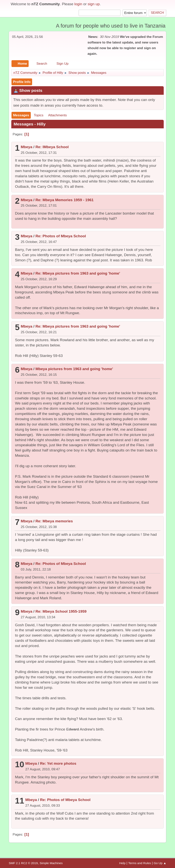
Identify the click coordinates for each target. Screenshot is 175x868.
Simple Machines (51, 863)
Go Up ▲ (160, 863)
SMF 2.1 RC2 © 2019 (23, 863)
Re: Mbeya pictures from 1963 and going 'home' (78, 273)
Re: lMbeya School (52, 147)
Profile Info (22, 82)
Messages (21, 115)
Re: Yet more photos (58, 763)
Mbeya (26, 147)
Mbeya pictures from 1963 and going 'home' (74, 369)
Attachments (57, 115)
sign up (94, 4)
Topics (39, 115)
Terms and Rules (140, 863)
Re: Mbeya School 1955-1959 (61, 611)
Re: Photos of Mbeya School (61, 236)
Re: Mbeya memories (54, 521)
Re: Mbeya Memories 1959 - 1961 (65, 200)
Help (122, 863)
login (78, 4)
